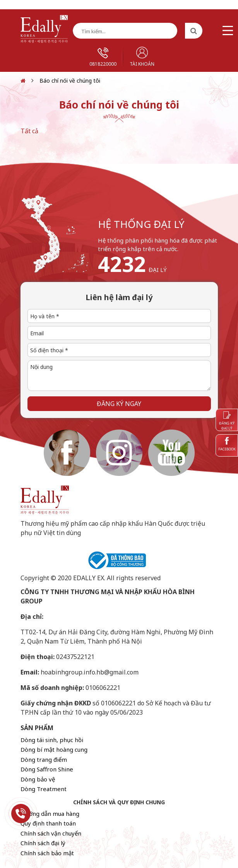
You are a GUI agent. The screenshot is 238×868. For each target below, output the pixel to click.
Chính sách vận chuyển (51, 833)
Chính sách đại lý (43, 843)
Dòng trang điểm (44, 759)
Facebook (227, 444)
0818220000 (103, 57)
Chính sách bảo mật (47, 853)
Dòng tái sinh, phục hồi (52, 740)
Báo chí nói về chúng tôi (70, 81)
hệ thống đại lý (141, 224)
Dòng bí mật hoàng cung (54, 749)
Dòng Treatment (44, 789)
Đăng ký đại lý (227, 421)
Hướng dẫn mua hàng (50, 814)
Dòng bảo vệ (38, 779)
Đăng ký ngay (119, 404)
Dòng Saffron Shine (47, 769)
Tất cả (29, 131)
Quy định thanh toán (48, 823)
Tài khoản (142, 57)
